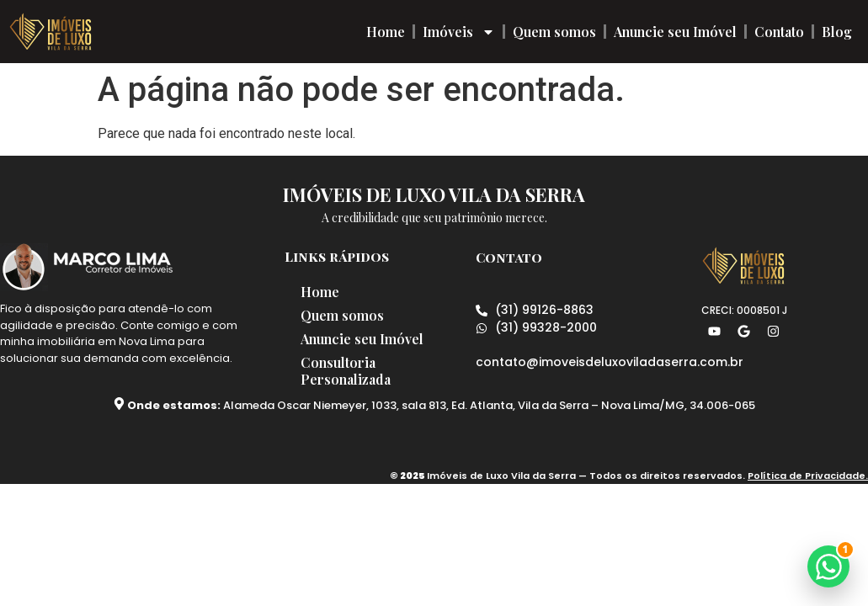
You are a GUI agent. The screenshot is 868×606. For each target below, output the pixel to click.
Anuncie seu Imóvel (675, 32)
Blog (837, 32)
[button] (828, 566)
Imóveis (459, 32)
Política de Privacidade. (808, 476)
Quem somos (554, 32)
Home (386, 32)
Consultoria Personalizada (346, 371)
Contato (779, 32)
